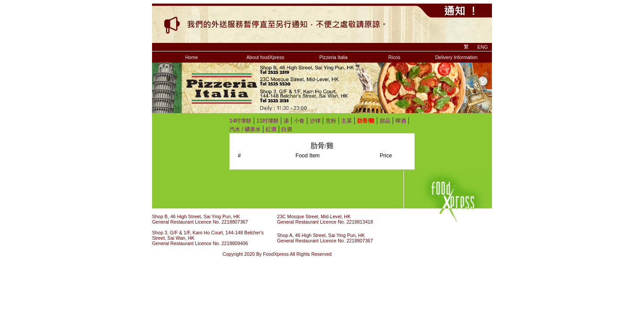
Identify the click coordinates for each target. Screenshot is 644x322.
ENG (483, 47)
